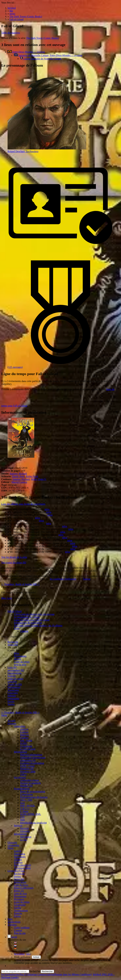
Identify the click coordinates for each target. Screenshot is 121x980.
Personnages (20, 656)
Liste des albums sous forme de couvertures (23, 504)
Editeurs (12, 696)
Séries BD (13, 645)
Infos (16, 653)
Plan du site (20, 933)
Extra (17, 628)
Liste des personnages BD (16, 669)
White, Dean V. (39, 479)
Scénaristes (13, 690)
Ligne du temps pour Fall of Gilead (32, 620)
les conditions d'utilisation (63, 579)
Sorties (11, 704)
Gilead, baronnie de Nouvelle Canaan (41, 59)
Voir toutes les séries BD (14, 563)
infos (47, 509)
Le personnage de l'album (27, 617)
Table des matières (11, 33)
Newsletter (19, 954)
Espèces (12, 676)
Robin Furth (32, 476)
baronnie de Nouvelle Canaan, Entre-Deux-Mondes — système (48, 55)
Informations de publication (28, 623)
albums (17, 659)
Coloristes (13, 693)
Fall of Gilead (15, 611)
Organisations (15, 673)
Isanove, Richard (18, 474)
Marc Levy (7, 598)
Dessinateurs (14, 687)
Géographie (13, 699)
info (28, 954)
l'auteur (87, 579)
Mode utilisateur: (23, 957)
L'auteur (18, 930)
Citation (24, 631)
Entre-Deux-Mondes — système (26, 52)
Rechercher (35, 971)
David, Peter (18, 476)
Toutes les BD (15, 684)
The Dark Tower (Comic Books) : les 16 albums (38, 625)
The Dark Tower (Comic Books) (42, 38)
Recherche (13, 642)
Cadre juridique (22, 927)
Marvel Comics (19, 482)
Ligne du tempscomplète (15, 680)
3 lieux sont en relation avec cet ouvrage (34, 614)
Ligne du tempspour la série (22, 663)
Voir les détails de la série (14, 557)
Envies (11, 701)
